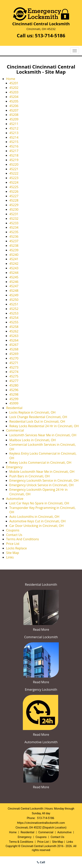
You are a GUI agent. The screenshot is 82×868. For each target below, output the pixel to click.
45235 (14, 232)
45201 (14, 83)
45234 (14, 227)
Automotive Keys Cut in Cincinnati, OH (37, 521)
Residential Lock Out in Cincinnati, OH (37, 421)
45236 (14, 236)
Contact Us (14, 535)
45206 (14, 106)
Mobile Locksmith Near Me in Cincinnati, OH (42, 472)
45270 (14, 358)
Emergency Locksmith (41, 690)
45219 (14, 160)
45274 (14, 372)
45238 (14, 246)
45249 (14, 295)
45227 (14, 196)
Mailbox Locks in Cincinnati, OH (33, 440)
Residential (14, 408)
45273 (14, 367)
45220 (14, 164)
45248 (14, 291)
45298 (14, 394)
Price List (13, 544)
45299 (14, 399)
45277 (14, 381)
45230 (14, 209)
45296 (14, 390)
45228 (14, 200)
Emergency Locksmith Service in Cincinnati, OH (44, 480)
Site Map (13, 553)
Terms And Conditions (23, 539)
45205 (14, 101)
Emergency (14, 467)
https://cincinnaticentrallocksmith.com (41, 823)
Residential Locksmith (41, 585)
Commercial (15, 430)
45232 (14, 219)
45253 (14, 313)
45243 (14, 268)
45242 (14, 264)
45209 (14, 119)
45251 (14, 304)
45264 (14, 340)
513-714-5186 (50, 35)
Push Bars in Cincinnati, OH (29, 476)
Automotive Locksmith (41, 742)
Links (10, 557)
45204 (14, 97)
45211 (14, 124)
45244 (14, 273)
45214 (14, 137)
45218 (14, 155)
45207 (14, 110)
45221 (14, 169)
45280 (14, 385)
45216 (14, 146)
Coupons (13, 530)
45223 (14, 178)
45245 (14, 277)
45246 (14, 282)
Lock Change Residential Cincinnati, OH (38, 417)
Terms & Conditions (21, 842)
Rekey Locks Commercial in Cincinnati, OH (40, 463)
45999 (14, 403)
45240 (14, 255)
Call (41, 862)
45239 (14, 250)
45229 (14, 205)
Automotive (15, 499)
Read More (41, 630)
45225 (14, 187)
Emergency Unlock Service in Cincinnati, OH (41, 485)
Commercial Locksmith (41, 637)
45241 (14, 259)
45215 (14, 142)
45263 (14, 336)
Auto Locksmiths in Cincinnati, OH (34, 517)
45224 (14, 182)
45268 (14, 349)
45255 (14, 322)
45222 (14, 173)
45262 (14, 331)
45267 (14, 345)
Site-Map (58, 842)
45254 (14, 318)
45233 (14, 223)
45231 (14, 214)
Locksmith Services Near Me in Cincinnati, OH (43, 435)
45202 (14, 88)
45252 (14, 309)
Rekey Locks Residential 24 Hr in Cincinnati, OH (44, 426)
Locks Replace (16, 548)
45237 (14, 241)
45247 (14, 286)
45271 (14, 363)
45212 (14, 128)
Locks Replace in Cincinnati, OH (32, 412)
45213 (14, 133)
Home (11, 79)
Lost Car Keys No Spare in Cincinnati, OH (39, 503)
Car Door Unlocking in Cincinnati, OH (37, 526)
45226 (14, 191)
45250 (14, 300)
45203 (14, 92)
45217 (14, 151)
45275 (14, 376)
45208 (14, 115)
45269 (14, 354)
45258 (14, 327)
